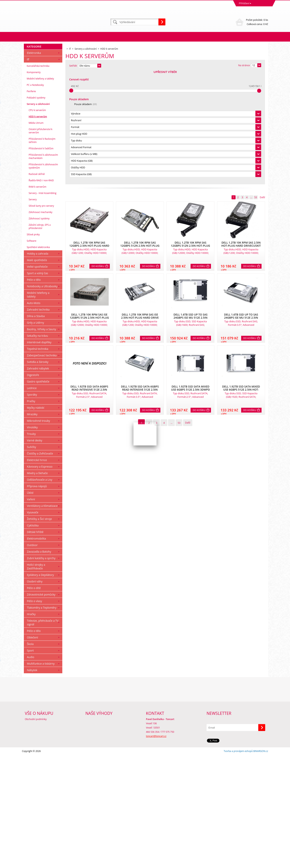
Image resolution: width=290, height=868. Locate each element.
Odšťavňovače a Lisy (40, 593)
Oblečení (32, 750)
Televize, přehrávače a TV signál (43, 735)
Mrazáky (32, 527)
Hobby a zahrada (38, 366)
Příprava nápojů (37, 599)
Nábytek (32, 783)
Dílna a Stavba (36, 429)
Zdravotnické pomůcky (41, 707)
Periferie (31, 204)
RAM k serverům (37, 300)
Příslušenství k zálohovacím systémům (43, 279)
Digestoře (33, 488)
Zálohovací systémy (39, 331)
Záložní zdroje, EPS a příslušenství (40, 339)
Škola (30, 757)
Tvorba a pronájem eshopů (238, 864)
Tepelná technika (38, 462)
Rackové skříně (37, 287)
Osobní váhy (35, 694)
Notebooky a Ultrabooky (42, 399)
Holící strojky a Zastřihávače (36, 679)
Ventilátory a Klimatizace (42, 619)
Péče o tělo (34, 393)
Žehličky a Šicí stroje (39, 632)
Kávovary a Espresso (40, 579)
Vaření (31, 612)
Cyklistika (33, 638)
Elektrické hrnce (37, 573)
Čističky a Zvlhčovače (40, 566)
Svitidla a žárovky (38, 475)
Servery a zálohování (38, 217)
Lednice (32, 501)
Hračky (31, 727)
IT (28, 172)
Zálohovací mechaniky (40, 325)
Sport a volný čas (37, 386)
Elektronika (34, 166)
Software (32, 354)
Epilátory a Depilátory (40, 688)
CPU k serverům (37, 223)
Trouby (31, 547)
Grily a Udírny (35, 436)
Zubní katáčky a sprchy (41, 671)
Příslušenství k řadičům (41, 261)
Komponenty (34, 185)
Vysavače (33, 625)
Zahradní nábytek (38, 481)
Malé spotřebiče (37, 373)
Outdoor (32, 658)
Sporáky (32, 508)
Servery (33, 312)
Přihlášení (244, 3)
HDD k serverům (38, 229)
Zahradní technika (38, 422)
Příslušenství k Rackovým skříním (42, 253)
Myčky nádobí (36, 521)
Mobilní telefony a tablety (40, 192)
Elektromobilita (36, 651)
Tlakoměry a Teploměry (42, 721)
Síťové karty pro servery (41, 319)
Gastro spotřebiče (38, 494)
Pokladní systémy (36, 211)
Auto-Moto (34, 416)
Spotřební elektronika (38, 360)
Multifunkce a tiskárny (41, 777)
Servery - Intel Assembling (42, 306)
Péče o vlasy (35, 714)
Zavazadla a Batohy (39, 665)
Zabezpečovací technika (42, 468)
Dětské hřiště (35, 645)
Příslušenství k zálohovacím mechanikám (43, 269)
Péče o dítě (34, 701)
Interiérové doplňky (39, 455)
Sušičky (32, 560)
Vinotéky (32, 540)
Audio (31, 770)
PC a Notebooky (35, 198)
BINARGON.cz (261, 864)
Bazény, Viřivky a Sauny (41, 442)
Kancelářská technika (38, 179)
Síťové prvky (33, 347)
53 (256, 84)
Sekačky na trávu (37, 449)
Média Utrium (36, 236)
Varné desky (35, 553)
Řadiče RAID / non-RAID (41, 293)
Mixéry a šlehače (37, 586)
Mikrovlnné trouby (38, 534)
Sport (30, 763)
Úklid (30, 606)
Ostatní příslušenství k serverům (40, 244)
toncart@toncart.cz (156, 849)
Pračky (31, 514)
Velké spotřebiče (37, 380)
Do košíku (98, 153)
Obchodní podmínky (36, 832)
